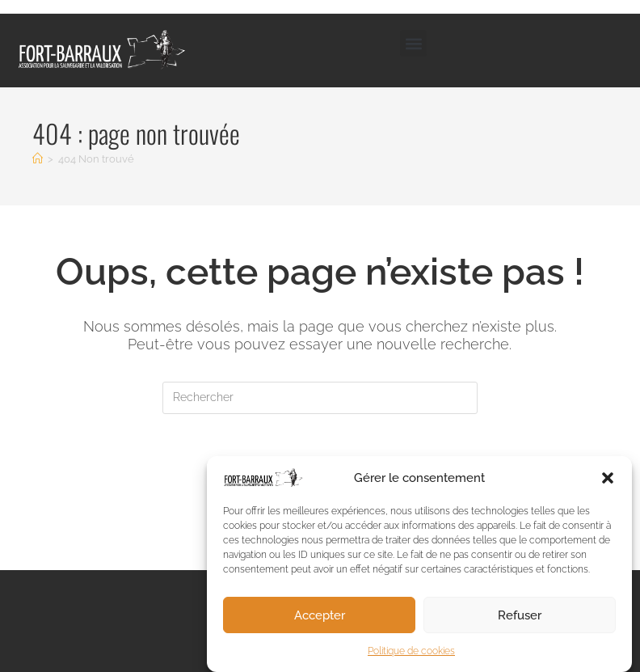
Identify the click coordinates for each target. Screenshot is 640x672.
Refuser (520, 619)
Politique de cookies (411, 656)
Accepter (320, 619)
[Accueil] (38, 159)
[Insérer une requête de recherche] (320, 398)
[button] (608, 482)
